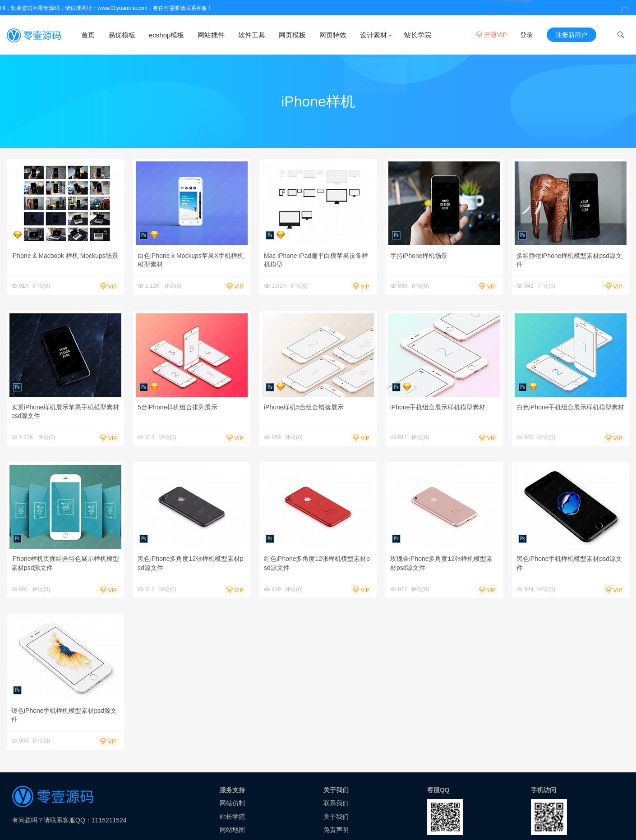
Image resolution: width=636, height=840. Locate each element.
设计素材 (373, 35)
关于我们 (336, 818)
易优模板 (122, 35)
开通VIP (491, 35)
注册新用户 (571, 35)
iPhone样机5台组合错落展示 (304, 409)
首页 (88, 35)
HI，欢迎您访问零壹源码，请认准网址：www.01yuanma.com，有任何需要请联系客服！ (106, 8)
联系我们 (336, 805)
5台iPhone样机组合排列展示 (177, 409)
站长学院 (418, 35)
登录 (526, 35)
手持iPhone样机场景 (419, 257)
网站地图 (232, 831)
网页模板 (292, 35)
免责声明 (336, 831)
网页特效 (333, 35)
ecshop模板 (166, 35)
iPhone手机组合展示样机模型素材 (438, 409)
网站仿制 (232, 805)
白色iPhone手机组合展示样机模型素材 (571, 409)
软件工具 (252, 35)
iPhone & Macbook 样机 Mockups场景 (65, 257)
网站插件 (211, 35)
